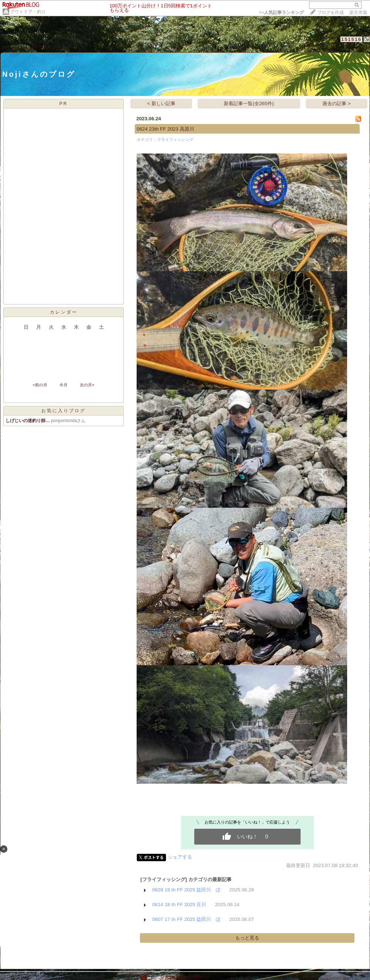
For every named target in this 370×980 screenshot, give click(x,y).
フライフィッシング (175, 139)
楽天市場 (358, 13)
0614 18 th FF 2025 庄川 (179, 905)
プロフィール (48, 47)
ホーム (9, 47)
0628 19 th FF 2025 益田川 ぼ (186, 890)
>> (281, 13)
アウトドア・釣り (28, 12)
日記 (25, 47)
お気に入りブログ (64, 411)
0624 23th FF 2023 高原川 (165, 129)
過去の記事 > (337, 103)
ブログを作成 (330, 13)
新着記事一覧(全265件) (249, 103)
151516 (351, 39)
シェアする (180, 857)
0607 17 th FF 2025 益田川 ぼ (186, 919)
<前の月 (40, 385)
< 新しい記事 (162, 103)
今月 (64, 385)
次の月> (87, 385)
